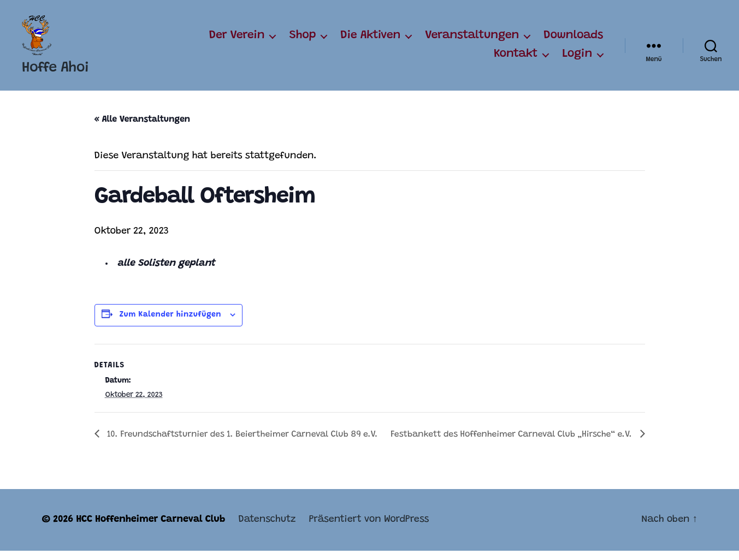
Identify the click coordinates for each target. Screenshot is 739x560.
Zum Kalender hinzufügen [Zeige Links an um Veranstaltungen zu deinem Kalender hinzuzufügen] (170, 324)
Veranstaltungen (472, 40)
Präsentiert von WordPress (369, 529)
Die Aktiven (370, 40)
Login (577, 59)
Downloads (573, 40)
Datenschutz (267, 529)
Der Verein (237, 40)
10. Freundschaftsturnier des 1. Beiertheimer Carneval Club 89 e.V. (241, 444)
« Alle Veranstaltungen (142, 129)
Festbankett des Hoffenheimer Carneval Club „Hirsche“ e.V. (512, 444)
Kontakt (516, 59)
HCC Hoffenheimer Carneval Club (150, 529)
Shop (302, 40)
